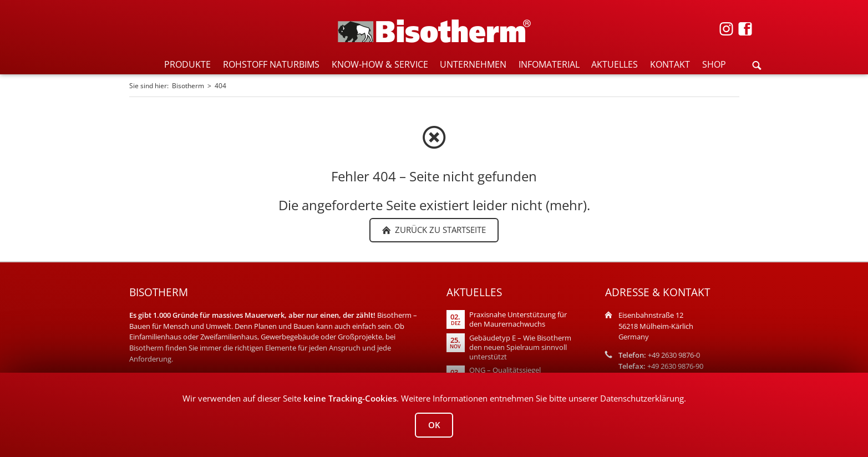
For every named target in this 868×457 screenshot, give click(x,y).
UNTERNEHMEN (473, 64)
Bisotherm (188, 86)
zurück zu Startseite (439, 230)
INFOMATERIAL (549, 64)
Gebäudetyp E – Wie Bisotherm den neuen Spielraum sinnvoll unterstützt (520, 347)
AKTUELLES (615, 64)
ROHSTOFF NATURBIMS (271, 64)
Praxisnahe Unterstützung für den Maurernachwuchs (518, 319)
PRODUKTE (187, 64)
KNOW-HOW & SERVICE (380, 64)
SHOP (714, 64)
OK (434, 425)
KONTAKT (670, 64)
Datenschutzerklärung (642, 398)
